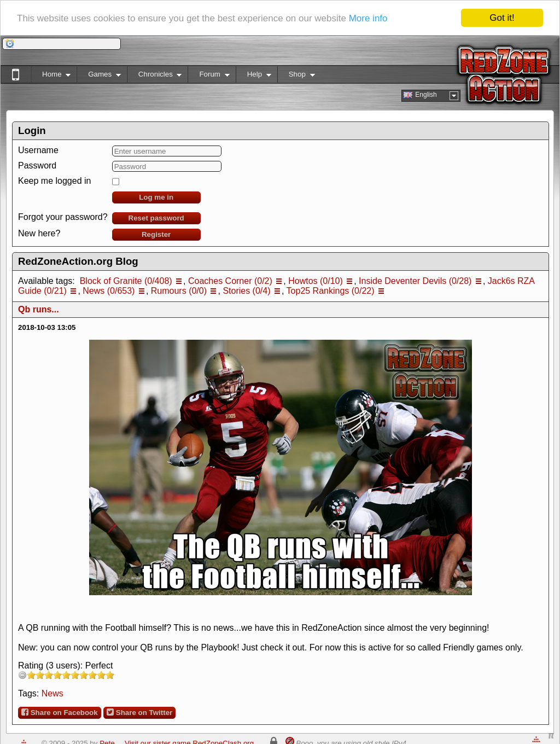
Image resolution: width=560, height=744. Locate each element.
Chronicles (154, 76)
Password (37, 165)
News (52, 693)
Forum (208, 76)
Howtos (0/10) (316, 281)
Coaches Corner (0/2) (230, 281)
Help (253, 76)
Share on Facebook (60, 712)
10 (110, 675)
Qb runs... (39, 309)
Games (99, 76)
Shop (296, 76)
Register (156, 234)
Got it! (502, 18)
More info (368, 18)
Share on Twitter (139, 712)
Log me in (156, 197)
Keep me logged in (54, 181)
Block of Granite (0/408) (126, 281)
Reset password (156, 218)
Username (38, 150)
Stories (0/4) (246, 291)
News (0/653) (109, 291)
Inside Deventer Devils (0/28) (415, 281)
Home (51, 76)
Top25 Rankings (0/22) (331, 291)
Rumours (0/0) (179, 291)
